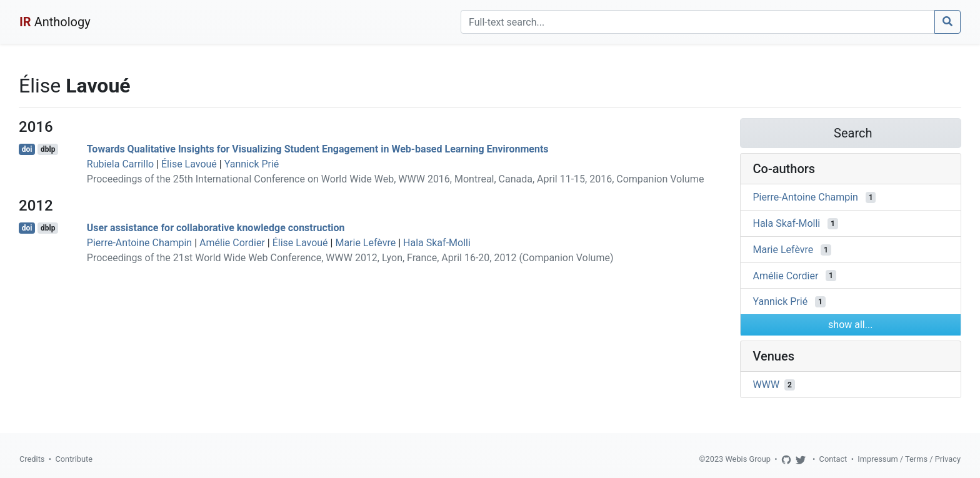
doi (27, 149)
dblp (48, 149)
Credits (32, 459)
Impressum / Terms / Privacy (909, 459)
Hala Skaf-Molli (437, 243)
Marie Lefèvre (365, 243)
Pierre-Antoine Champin (139, 243)
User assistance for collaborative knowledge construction (216, 228)
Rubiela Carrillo (120, 164)
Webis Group (748, 459)
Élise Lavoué (189, 164)
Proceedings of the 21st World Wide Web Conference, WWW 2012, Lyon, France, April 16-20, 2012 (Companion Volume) (350, 258)
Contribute (74, 459)
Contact (833, 459)
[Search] (698, 22)
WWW (767, 385)
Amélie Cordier (232, 243)
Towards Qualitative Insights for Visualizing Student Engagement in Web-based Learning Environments (318, 149)
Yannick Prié (252, 164)
